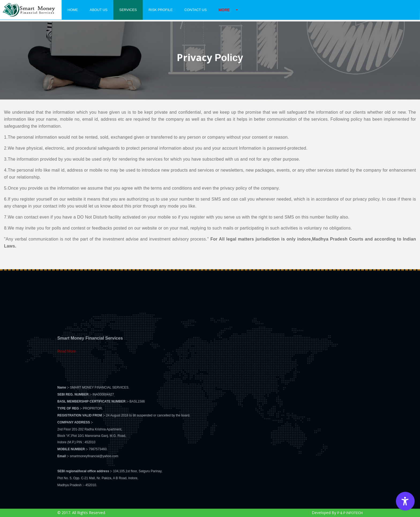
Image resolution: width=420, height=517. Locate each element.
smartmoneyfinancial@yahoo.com (94, 456)
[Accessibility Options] (405, 501)
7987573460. (98, 449)
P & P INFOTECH (350, 513)
